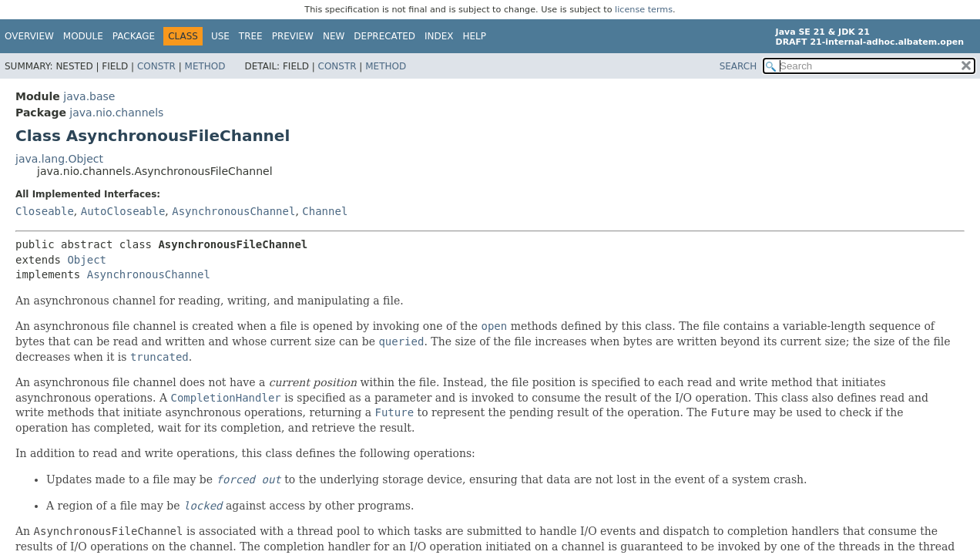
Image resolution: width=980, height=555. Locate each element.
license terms (644, 10)
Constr (156, 66)
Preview (293, 36)
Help (475, 36)
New (334, 36)
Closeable (45, 211)
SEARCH (738, 66)
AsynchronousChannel (233, 211)
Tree (251, 36)
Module (83, 36)
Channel (325, 211)
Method (205, 66)
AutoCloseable (123, 211)
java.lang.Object (59, 159)
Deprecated (384, 36)
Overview (29, 36)
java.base (89, 96)
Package (134, 36)
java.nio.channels (116, 113)
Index (439, 36)
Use (220, 36)
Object (87, 260)
